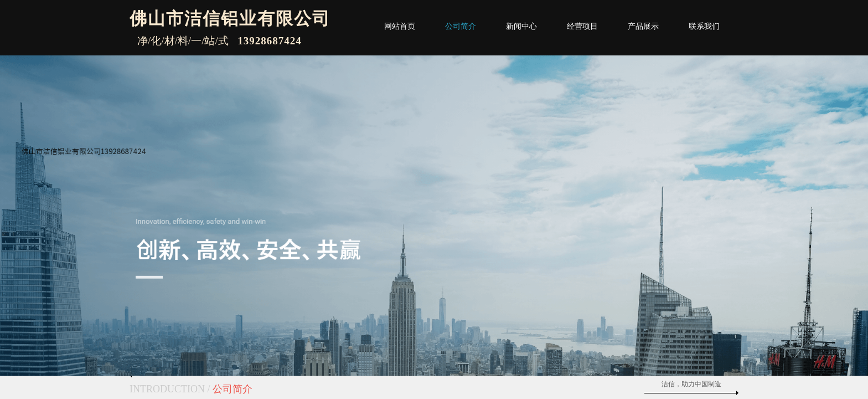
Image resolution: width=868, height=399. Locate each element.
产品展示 (643, 26)
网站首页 (400, 26)
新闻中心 (521, 26)
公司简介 (461, 26)
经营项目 (582, 26)
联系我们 (704, 26)
